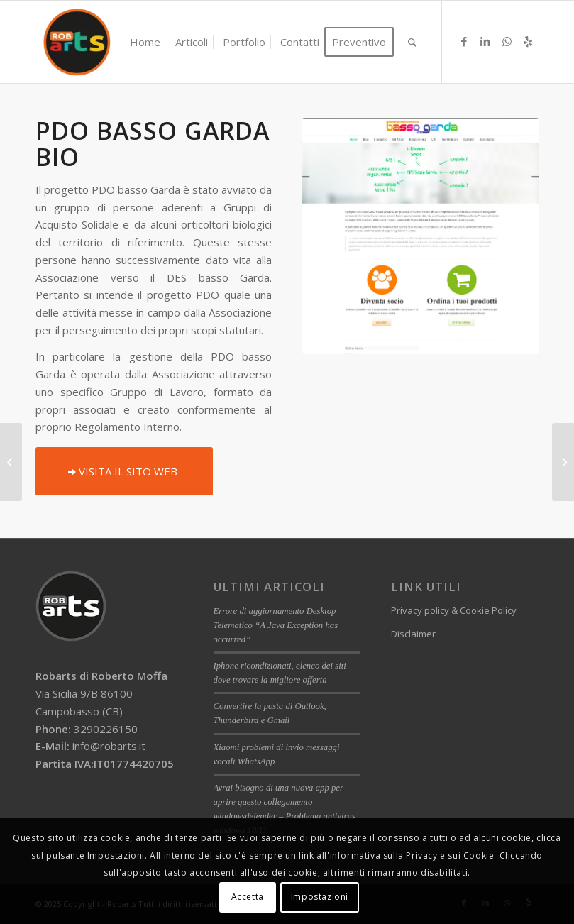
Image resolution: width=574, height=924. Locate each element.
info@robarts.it (109, 746)
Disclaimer (413, 634)
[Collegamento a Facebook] (464, 41)
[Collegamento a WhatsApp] (507, 41)
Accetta (248, 897)
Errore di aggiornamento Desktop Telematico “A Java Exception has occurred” (276, 625)
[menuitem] (145, 42)
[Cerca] (412, 42)
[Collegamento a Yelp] (528, 41)
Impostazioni (320, 897)
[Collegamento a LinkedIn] (485, 41)
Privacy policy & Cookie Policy (454, 610)
